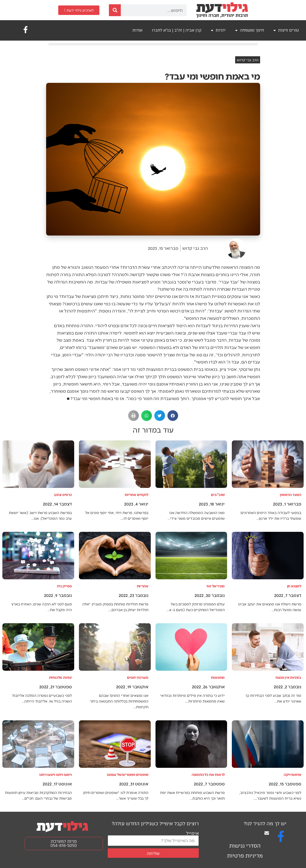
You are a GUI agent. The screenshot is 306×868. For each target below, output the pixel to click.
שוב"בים (218, 494)
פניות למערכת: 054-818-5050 (63, 843)
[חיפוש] (115, 10)
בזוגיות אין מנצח (288, 677)
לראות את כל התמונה (208, 774)
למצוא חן (294, 586)
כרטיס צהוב (63, 494)
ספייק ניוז (64, 586)
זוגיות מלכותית (60, 677)
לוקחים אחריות (136, 494)
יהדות (218, 30)
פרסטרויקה (292, 774)
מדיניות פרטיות (245, 856)
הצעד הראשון (291, 494)
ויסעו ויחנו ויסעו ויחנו (55, 774)
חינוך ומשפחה (250, 30)
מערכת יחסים (138, 677)
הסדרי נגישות (245, 846)
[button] (173, 416)
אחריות (143, 586)
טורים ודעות (286, 30)
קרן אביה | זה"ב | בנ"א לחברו (177, 30)
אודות (137, 30)
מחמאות (218, 677)
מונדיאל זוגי (216, 586)
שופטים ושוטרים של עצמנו (127, 774)
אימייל (192, 833)
